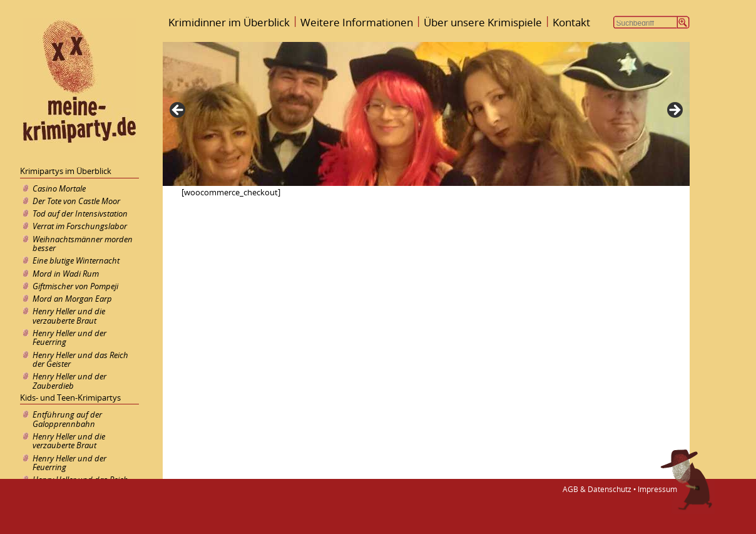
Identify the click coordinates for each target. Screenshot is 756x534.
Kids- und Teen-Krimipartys (70, 398)
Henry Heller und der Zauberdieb (69, 381)
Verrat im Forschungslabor (80, 226)
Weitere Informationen (357, 22)
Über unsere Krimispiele (483, 22)
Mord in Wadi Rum (66, 274)
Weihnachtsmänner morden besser (83, 244)
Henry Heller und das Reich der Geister (80, 359)
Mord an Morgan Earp (72, 299)
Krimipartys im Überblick (66, 171)
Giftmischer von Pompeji (75, 286)
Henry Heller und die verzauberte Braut (69, 316)
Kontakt (571, 22)
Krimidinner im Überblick (229, 22)
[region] (426, 114)
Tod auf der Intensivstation (80, 213)
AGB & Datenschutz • (597, 489)
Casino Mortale (59, 188)
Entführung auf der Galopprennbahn (67, 419)
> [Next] (674, 111)
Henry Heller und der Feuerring (69, 337)
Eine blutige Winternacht (76, 260)
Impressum (657, 489)
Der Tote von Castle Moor (76, 201)
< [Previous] (178, 111)
